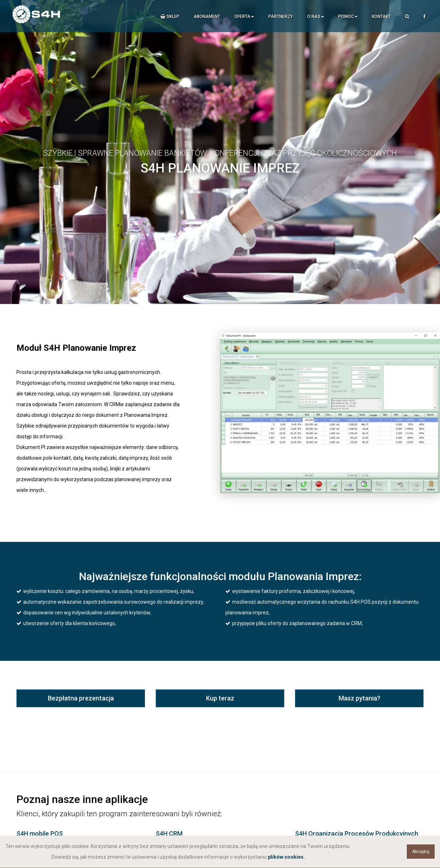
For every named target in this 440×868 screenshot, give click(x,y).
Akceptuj (421, 852)
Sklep (170, 16)
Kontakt (381, 16)
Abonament (207, 16)
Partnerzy (281, 16)
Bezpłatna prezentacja (81, 698)
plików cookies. (286, 857)
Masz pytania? (359, 698)
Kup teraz (220, 698)
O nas (316, 16)
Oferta (244, 16)
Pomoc (348, 16)
